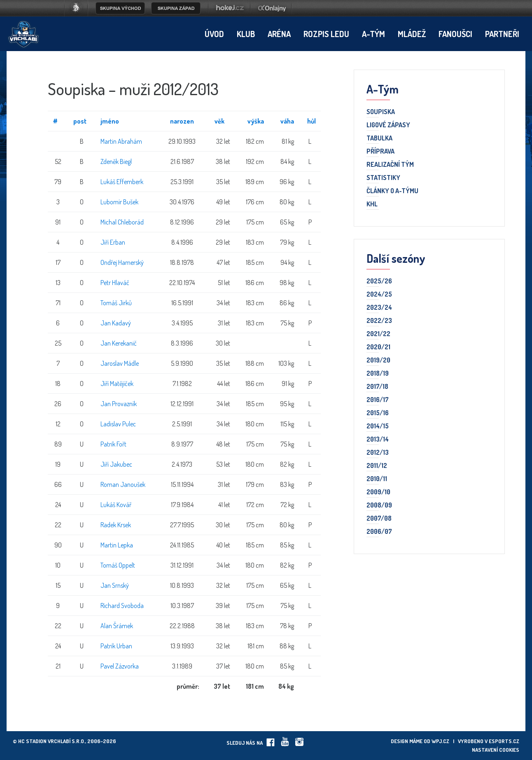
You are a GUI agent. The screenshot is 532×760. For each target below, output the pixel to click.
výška (256, 121)
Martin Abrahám (121, 141)
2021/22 (378, 334)
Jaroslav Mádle (120, 363)
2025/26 (379, 281)
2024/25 (379, 295)
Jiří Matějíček (117, 384)
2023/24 (379, 308)
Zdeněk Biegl (116, 161)
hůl (311, 121)
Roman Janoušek (123, 484)
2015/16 (378, 413)
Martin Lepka (117, 545)
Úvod (214, 34)
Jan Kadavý (116, 323)
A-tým (373, 34)
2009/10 (378, 492)
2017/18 (377, 387)
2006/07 (379, 532)
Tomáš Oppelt (118, 565)
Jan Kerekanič (119, 343)
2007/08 (379, 519)
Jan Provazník (119, 404)
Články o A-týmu (392, 191)
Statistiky (383, 178)
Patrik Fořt (113, 444)
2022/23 (379, 321)
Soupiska (381, 112)
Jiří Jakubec (116, 464)
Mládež (412, 34)
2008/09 (379, 505)
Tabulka (379, 138)
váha (287, 121)
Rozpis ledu (326, 34)
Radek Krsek (116, 525)
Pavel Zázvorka (120, 666)
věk (219, 121)
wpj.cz (440, 741)
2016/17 (378, 400)
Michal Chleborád (122, 222)
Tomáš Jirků (116, 303)
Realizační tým (390, 165)
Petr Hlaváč (115, 283)
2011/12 (377, 466)
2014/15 (378, 426)
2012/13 (378, 453)
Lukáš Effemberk (122, 182)
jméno (110, 121)
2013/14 (378, 440)
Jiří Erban (113, 242)
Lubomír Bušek (119, 202)
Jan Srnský (115, 585)
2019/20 (378, 360)
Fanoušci (455, 34)
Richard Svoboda (122, 606)
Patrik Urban (116, 646)
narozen (182, 121)
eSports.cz (504, 741)
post (80, 121)
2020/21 (378, 347)
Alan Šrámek (117, 626)
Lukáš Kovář (116, 505)
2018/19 (378, 374)
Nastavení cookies (496, 750)
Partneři (502, 34)
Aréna (279, 34)
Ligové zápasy (388, 125)
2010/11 (377, 479)
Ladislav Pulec (118, 424)
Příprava (380, 152)
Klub (246, 34)
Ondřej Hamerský (122, 262)
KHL (372, 204)
